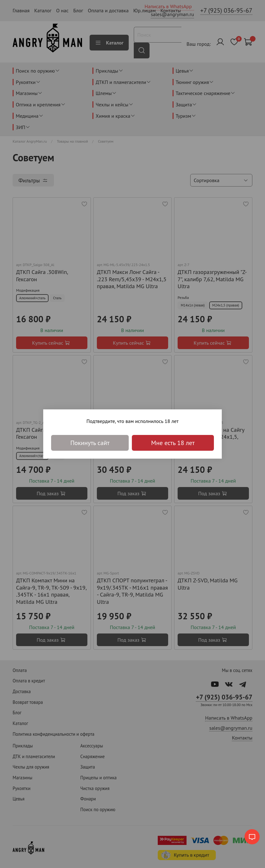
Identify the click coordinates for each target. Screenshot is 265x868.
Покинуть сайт (90, 443)
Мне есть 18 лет (173, 443)
